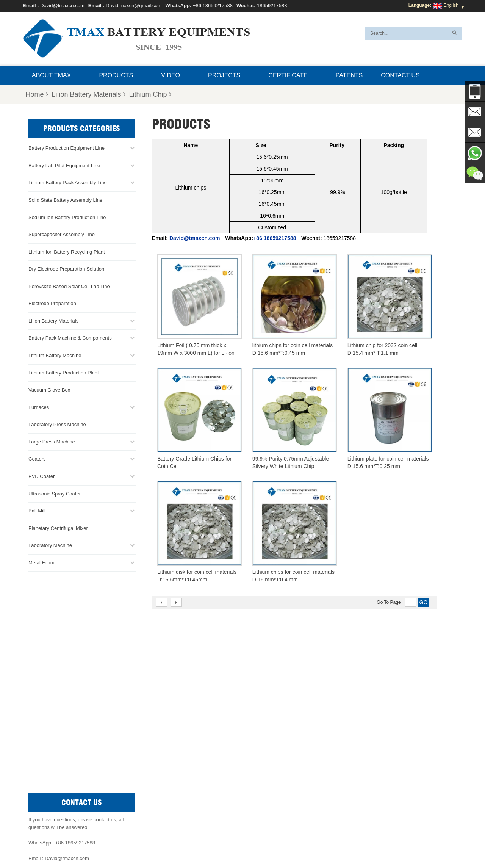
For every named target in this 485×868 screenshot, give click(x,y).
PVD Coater (41, 476)
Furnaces (39, 407)
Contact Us (400, 75)
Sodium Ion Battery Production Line (67, 217)
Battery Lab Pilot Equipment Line (64, 165)
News (245, 844)
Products (116, 75)
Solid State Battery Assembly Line (65, 200)
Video (171, 75)
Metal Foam (41, 562)
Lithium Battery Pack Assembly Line (68, 183)
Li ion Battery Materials (89, 94)
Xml (340, 844)
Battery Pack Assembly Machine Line (385, 816)
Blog (323, 844)
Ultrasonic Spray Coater (55, 493)
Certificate (288, 75)
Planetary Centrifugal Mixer (58, 528)
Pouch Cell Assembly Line (260, 782)
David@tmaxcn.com (62, 5)
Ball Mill (37, 510)
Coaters (37, 459)
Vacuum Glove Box (49, 389)
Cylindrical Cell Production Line (266, 773)
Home (37, 94)
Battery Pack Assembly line (262, 755)
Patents (349, 75)
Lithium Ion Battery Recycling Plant (67, 251)
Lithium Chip (150, 94)
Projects (224, 75)
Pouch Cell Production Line (262, 746)
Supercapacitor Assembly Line (62, 234)
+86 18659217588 (213, 5)
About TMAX (51, 75)
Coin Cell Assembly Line (259, 764)
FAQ (226, 844)
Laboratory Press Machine (57, 424)
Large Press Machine (52, 441)
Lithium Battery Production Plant (64, 372)
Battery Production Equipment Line (66, 148)
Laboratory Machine (50, 545)
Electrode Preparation (52, 303)
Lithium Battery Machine (55, 355)
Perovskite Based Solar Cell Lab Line (69, 286)
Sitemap (301, 844)
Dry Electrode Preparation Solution (66, 269)
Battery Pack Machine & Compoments (70, 338)
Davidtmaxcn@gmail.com (134, 5)
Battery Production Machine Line (371, 826)
